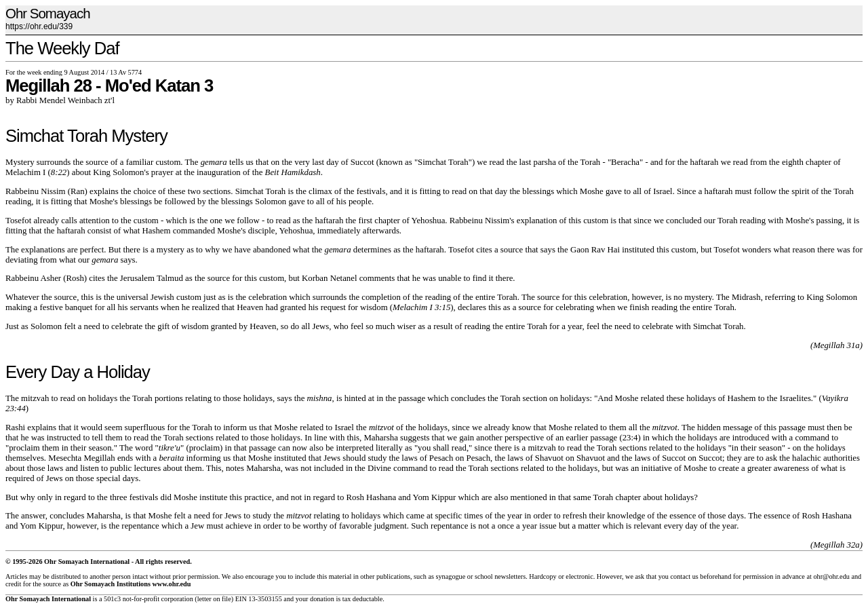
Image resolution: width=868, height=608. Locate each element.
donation (322, 599)
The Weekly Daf (62, 48)
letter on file (214, 599)
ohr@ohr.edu (831, 576)
